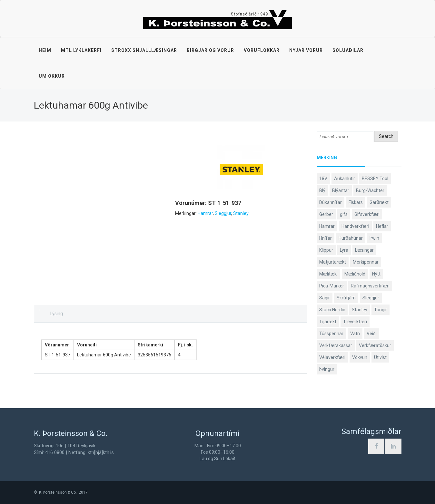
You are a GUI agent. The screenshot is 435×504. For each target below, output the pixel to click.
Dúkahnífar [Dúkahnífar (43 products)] (331, 202)
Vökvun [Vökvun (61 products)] (360, 357)
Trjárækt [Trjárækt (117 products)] (328, 322)
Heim (45, 50)
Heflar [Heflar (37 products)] (382, 226)
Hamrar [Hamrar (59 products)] (327, 226)
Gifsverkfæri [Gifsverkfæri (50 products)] (367, 214)
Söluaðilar (348, 50)
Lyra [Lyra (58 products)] (344, 250)
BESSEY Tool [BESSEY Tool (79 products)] (375, 179)
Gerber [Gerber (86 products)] (326, 214)
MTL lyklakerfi (81, 50)
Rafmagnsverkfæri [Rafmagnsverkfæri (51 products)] (370, 286)
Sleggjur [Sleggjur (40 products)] (371, 298)
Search (386, 136)
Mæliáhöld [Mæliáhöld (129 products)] (355, 274)
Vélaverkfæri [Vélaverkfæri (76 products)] (332, 357)
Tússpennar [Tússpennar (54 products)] (331, 334)
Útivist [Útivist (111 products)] (380, 357)
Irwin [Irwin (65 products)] (374, 238)
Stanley (241, 213)
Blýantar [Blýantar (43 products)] (341, 190)
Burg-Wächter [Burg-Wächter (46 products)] (370, 190)
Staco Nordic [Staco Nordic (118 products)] (332, 310)
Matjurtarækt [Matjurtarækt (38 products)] (333, 262)
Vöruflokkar (262, 50)
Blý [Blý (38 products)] (322, 190)
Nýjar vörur (306, 50)
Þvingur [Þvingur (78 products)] (327, 369)
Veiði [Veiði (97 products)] (372, 334)
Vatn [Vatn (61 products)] (355, 334)
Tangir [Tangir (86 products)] (381, 310)
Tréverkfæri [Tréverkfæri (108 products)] (355, 322)
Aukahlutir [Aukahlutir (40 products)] (345, 179)
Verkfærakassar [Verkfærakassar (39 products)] (336, 345)
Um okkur (52, 76)
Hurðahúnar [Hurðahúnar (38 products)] (351, 238)
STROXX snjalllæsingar (144, 50)
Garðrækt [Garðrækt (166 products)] (379, 202)
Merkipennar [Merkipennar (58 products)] (366, 262)
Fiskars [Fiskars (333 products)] (356, 202)
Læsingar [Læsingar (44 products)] (364, 250)
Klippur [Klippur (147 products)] (326, 250)
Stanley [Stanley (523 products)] (360, 310)
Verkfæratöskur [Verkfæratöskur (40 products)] (375, 345)
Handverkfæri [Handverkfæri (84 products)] (355, 226)
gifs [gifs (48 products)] (344, 214)
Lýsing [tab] (57, 314)
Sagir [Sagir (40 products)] (325, 298)
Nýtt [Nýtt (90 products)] (376, 274)
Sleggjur (223, 213)
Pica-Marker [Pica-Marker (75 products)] (332, 286)
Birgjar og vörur (210, 50)
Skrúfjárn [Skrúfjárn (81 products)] (346, 298)
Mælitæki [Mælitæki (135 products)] (328, 274)
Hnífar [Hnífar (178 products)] (326, 238)
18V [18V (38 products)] (323, 179)
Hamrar (205, 213)
